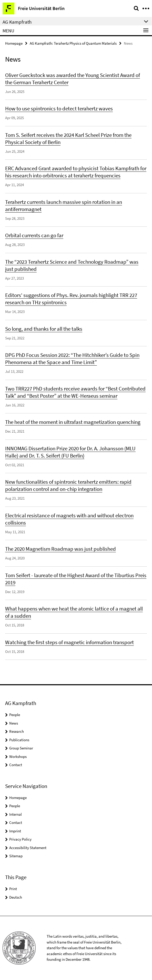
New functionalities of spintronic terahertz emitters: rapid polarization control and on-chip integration (68, 485)
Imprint (15, 831)
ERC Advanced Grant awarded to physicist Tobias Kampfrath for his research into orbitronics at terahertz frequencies (76, 172)
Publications (19, 740)
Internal (16, 814)
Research (17, 731)
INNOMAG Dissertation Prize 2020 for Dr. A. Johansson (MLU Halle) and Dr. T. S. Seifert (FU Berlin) (70, 452)
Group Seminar (21, 748)
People (15, 715)
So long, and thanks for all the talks (44, 329)
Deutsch (16, 897)
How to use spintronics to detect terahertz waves (59, 108)
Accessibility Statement (28, 848)
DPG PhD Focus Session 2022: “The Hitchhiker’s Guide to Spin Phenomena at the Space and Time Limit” (72, 359)
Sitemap (16, 856)
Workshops (18, 757)
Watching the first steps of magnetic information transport (69, 642)
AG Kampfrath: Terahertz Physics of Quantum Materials (73, 43)
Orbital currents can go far (34, 235)
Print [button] (13, 889)
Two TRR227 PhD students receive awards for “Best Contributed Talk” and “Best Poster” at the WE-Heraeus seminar (75, 392)
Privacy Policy (20, 839)
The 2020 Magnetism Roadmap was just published (60, 549)
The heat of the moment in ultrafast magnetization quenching (73, 422)
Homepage (14, 43)
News (14, 723)
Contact (16, 765)
